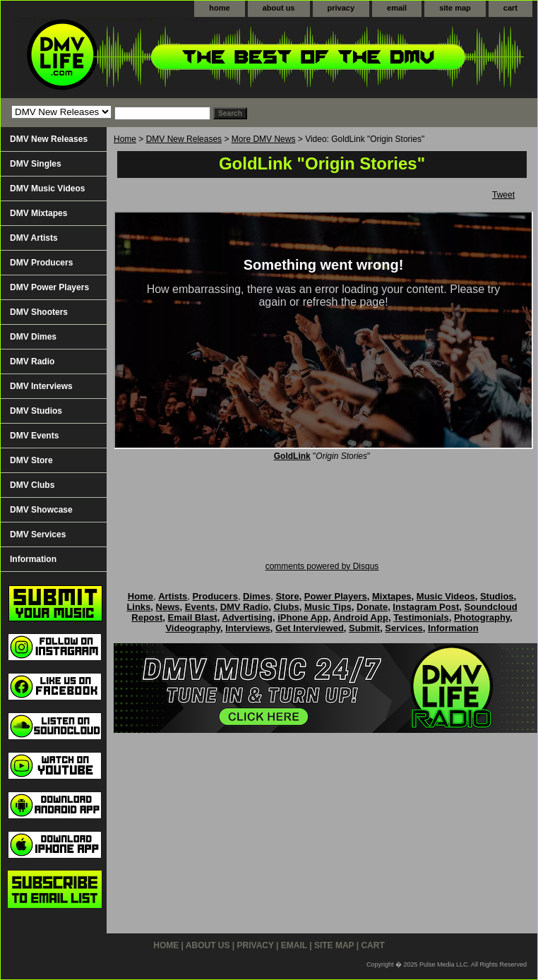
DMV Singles (36, 164)
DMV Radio (32, 361)
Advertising (247, 617)
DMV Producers (41, 263)
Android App (361, 617)
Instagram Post (426, 607)
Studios (497, 596)
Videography (193, 628)
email (397, 8)
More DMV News (264, 139)
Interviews (248, 628)
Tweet (503, 195)
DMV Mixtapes (38, 213)
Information (33, 559)
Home (125, 139)
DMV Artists (34, 238)
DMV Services (38, 534)
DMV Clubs (32, 485)
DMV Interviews (41, 386)
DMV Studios (36, 411)
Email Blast (193, 617)
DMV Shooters (39, 312)
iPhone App (303, 617)
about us (279, 8)
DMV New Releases (184, 139)
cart (510, 8)
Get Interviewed (310, 628)
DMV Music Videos (47, 189)
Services (404, 628)
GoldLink (292, 456)
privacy (341, 8)
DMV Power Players (49, 287)
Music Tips (328, 607)
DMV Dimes (33, 337)
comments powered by (322, 566)
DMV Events (34, 436)
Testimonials (421, 617)
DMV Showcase (41, 510)
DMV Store (31, 460)
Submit (364, 628)
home (219, 8)
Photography (482, 617)
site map (455, 8)
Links (138, 607)
